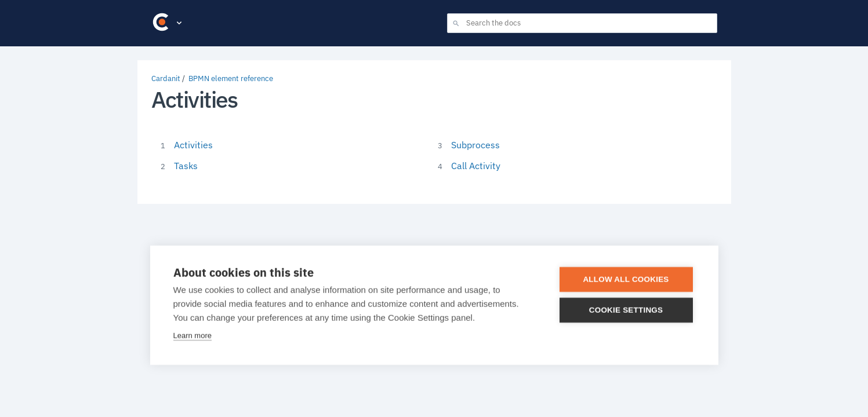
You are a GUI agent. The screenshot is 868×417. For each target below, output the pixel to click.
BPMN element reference (231, 78)
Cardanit (166, 78)
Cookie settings (626, 310)
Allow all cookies (626, 279)
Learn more (193, 336)
